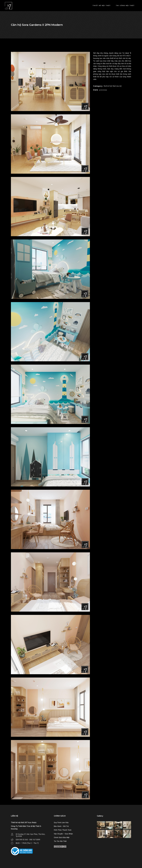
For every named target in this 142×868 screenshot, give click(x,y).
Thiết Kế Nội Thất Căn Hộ (112, 86)
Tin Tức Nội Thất (60, 841)
